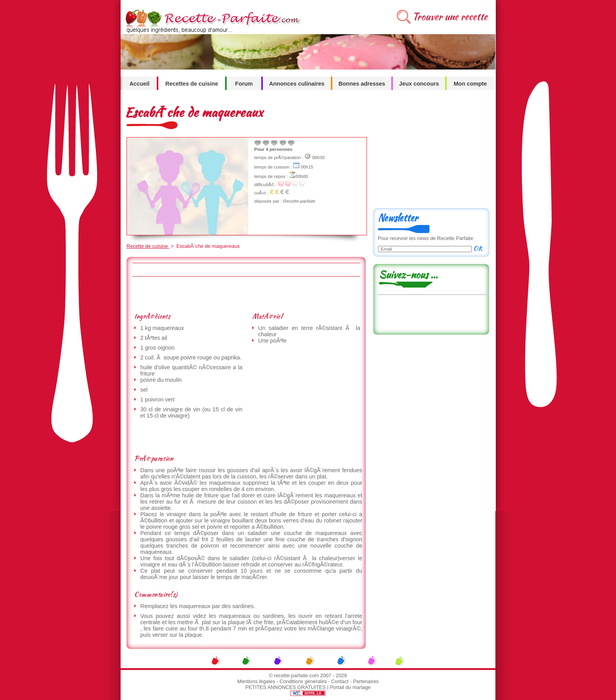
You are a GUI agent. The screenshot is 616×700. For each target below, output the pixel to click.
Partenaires (366, 681)
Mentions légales (256, 681)
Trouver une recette (450, 17)
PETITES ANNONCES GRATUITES (286, 687)
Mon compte (470, 84)
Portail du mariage (350, 687)
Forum (244, 84)
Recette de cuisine (148, 246)
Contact (340, 681)
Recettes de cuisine (192, 84)
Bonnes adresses (362, 84)
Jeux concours (419, 84)
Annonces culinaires (297, 84)
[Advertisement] (246, 294)
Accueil (139, 84)
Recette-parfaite (299, 201)
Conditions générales (303, 681)
